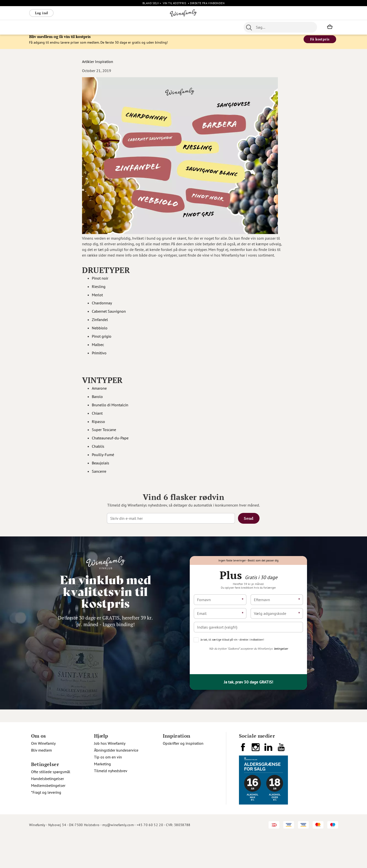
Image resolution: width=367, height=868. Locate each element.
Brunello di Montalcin (110, 409)
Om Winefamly (43, 776)
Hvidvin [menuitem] (54, 27)
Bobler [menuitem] (83, 27)
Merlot (97, 298)
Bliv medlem (41, 783)
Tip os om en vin (108, 790)
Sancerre (99, 475)
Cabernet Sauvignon (109, 315)
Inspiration (104, 65)
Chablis (98, 450)
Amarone (99, 392)
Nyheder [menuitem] (137, 27)
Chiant (97, 417)
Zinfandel (100, 323)
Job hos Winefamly (110, 776)
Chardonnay (102, 307)
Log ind (41, 13)
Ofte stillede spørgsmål (51, 804)
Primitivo (100, 357)
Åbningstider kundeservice (116, 783)
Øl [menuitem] (150, 27)
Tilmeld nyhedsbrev (111, 803)
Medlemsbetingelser (48, 818)
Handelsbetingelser (47, 811)
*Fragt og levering (46, 825)
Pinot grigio (102, 340)
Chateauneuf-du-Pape (110, 442)
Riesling (99, 290)
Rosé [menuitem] (69, 27)
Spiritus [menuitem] (205, 27)
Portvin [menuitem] (162, 27)
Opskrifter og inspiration (183, 776)
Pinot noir (101, 282)
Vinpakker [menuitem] (102, 27)
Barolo (97, 400)
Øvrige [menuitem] (120, 27)
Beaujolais (101, 467)
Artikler (88, 65)
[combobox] (280, 27)
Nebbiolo (100, 332)
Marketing (102, 796)
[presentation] (231, 693)
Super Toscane (104, 434)
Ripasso (98, 425)
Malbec (98, 348)
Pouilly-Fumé (103, 459)
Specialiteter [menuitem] (184, 27)
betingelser (281, 681)
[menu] (127, 27)
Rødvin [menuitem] (37, 27)
